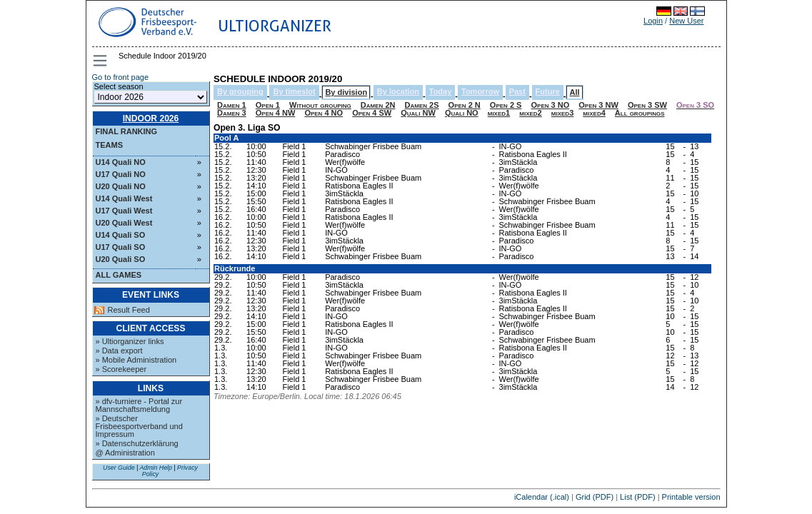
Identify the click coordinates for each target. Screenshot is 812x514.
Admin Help (155, 468)
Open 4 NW (276, 113)
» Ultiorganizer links (130, 341)
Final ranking (127, 131)
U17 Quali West (124, 211)
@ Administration (125, 453)
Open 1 (268, 105)
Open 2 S (506, 105)
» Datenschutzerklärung (137, 443)
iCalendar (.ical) (542, 497)
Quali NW (418, 113)
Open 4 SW (372, 113)
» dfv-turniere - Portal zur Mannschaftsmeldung (139, 405)
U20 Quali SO (121, 259)
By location (398, 91)
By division (346, 92)
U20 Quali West (124, 223)
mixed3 (562, 113)
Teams (110, 145)
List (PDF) (638, 497)
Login (653, 21)
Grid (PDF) (595, 497)
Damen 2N (378, 105)
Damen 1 (232, 105)
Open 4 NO (324, 113)
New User (686, 21)
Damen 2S (422, 105)
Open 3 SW (647, 105)
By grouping (240, 91)
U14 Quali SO (121, 235)
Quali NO (462, 113)
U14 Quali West (124, 198)
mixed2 (530, 113)
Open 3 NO (551, 105)
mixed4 (594, 113)
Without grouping (320, 105)
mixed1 (499, 113)
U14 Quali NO (121, 162)
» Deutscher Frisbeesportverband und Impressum (139, 426)
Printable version (691, 497)
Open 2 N (465, 105)
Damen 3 (232, 113)
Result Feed (129, 310)
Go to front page (121, 77)
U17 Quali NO (121, 174)
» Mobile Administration (136, 360)
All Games (119, 275)
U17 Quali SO (121, 247)
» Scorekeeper (121, 369)
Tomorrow (480, 91)
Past (517, 91)
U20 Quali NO (121, 186)
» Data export (119, 351)
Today (441, 91)
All (574, 92)
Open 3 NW (598, 105)
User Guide (119, 468)
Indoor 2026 (151, 119)
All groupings (640, 113)
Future (548, 91)
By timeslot (294, 91)
